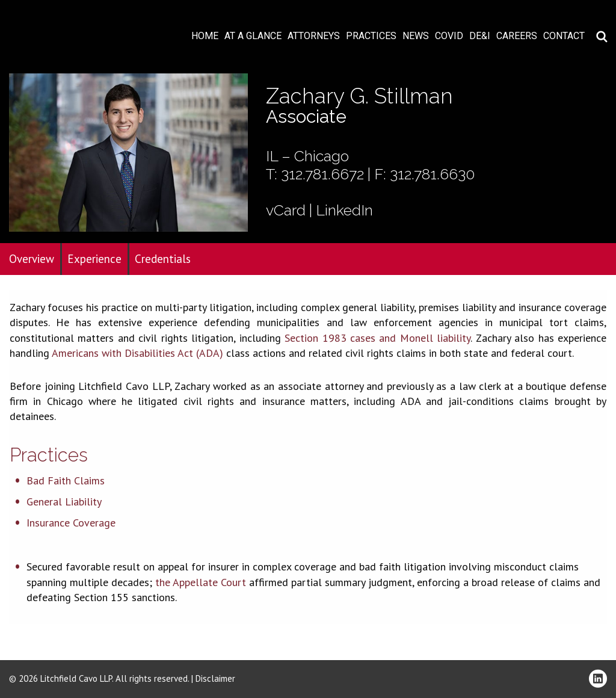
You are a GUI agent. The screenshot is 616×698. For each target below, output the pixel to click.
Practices (371, 36)
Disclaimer (215, 678)
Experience (94, 259)
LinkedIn (344, 210)
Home (205, 36)
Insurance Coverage (71, 523)
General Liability (64, 502)
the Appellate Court (201, 582)
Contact (564, 36)
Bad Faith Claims (66, 480)
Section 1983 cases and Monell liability (377, 338)
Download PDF (599, 46)
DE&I (480, 36)
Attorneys (314, 36)
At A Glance (253, 36)
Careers (517, 36)
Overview (32, 259)
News (416, 36)
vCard (286, 210)
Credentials (163, 259)
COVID (449, 36)
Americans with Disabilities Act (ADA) (137, 353)
